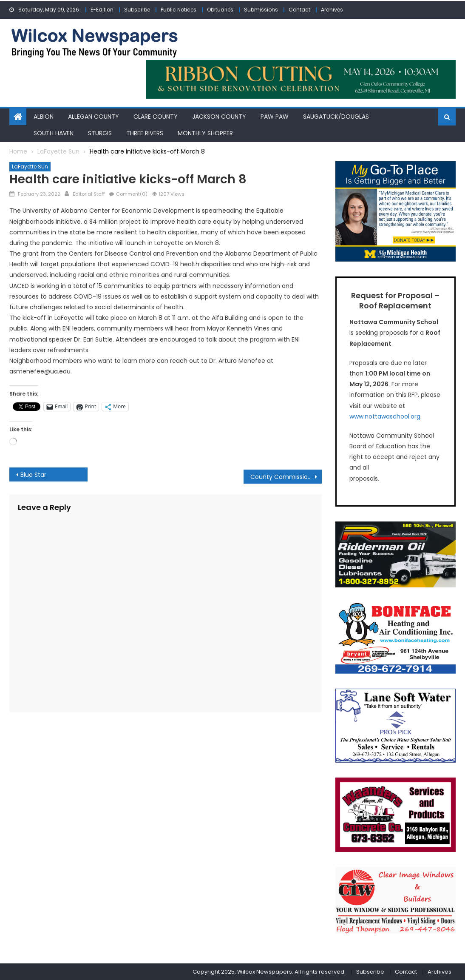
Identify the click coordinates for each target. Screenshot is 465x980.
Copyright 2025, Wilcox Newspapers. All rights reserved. (269, 972)
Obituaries (220, 10)
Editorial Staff (89, 194)
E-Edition (102, 10)
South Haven (54, 133)
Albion (44, 117)
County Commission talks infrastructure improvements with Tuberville (286, 477)
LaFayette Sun (30, 167)
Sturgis (100, 133)
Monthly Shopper (205, 133)
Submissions (261, 10)
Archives (332, 10)
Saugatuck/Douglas (336, 117)
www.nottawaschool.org (385, 416)
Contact (299, 10)
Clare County (156, 117)
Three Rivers (145, 133)
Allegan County (94, 117)
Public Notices (179, 10)
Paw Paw (275, 117)
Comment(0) (132, 194)
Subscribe (137, 10)
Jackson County (219, 117)
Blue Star (33, 475)
